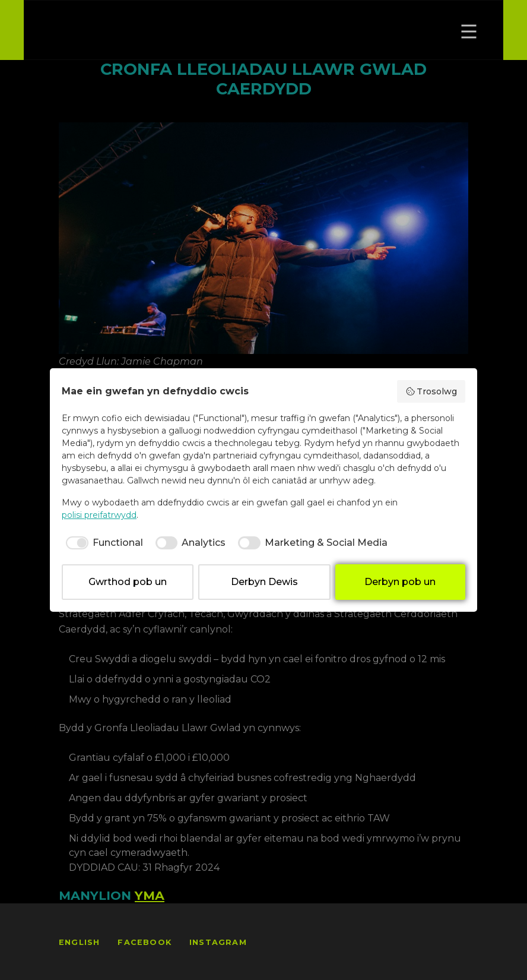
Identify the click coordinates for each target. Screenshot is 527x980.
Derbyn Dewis (264, 582)
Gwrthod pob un (128, 582)
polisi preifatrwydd (99, 515)
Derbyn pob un (400, 582)
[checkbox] (102, 543)
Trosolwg (431, 391)
